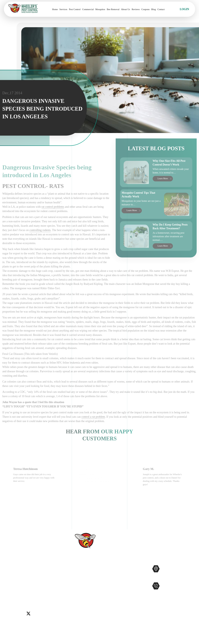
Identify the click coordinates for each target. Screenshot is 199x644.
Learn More (163, 188)
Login (184, 9)
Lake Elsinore (46, 586)
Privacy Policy (80, 617)
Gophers (115, 588)
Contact (161, 9)
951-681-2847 (174, 592)
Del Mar (20, 586)
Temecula (52, 590)
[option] (35, 492)
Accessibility (79, 607)
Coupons (145, 9)
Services (63, 9)
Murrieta (20, 590)
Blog (154, 9)
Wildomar (9, 594)
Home (55, 9)
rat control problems (53, 223)
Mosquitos (100, 9)
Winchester (23, 594)
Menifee (9, 590)
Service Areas (80, 602)
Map (192, 579)
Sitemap (77, 612)
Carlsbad (9, 586)
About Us (126, 9)
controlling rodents (40, 246)
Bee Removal (113, 9)
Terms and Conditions (84, 622)
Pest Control (75, 9)
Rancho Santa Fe (35, 590)
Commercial (88, 9)
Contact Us (78, 588)
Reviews (136, 9)
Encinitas (31, 586)
